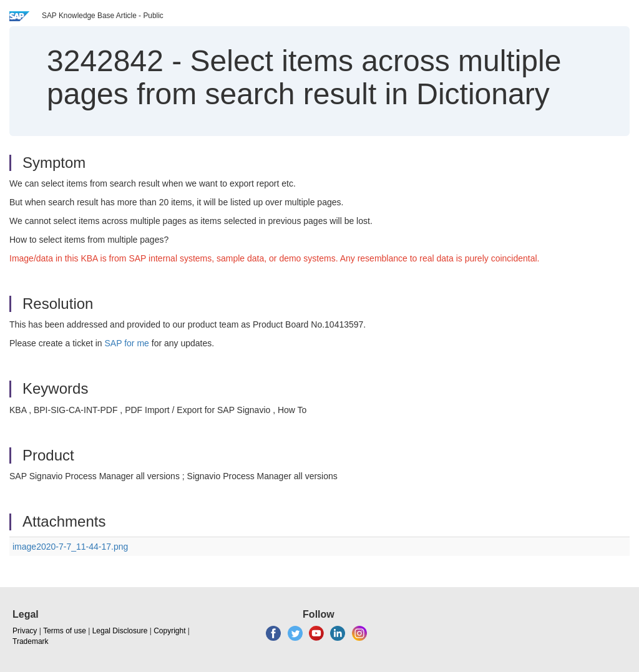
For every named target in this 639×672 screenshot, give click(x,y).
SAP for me (127, 343)
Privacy (25, 631)
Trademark (31, 641)
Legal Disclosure (120, 631)
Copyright (169, 631)
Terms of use (65, 631)
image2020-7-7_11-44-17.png (70, 547)
